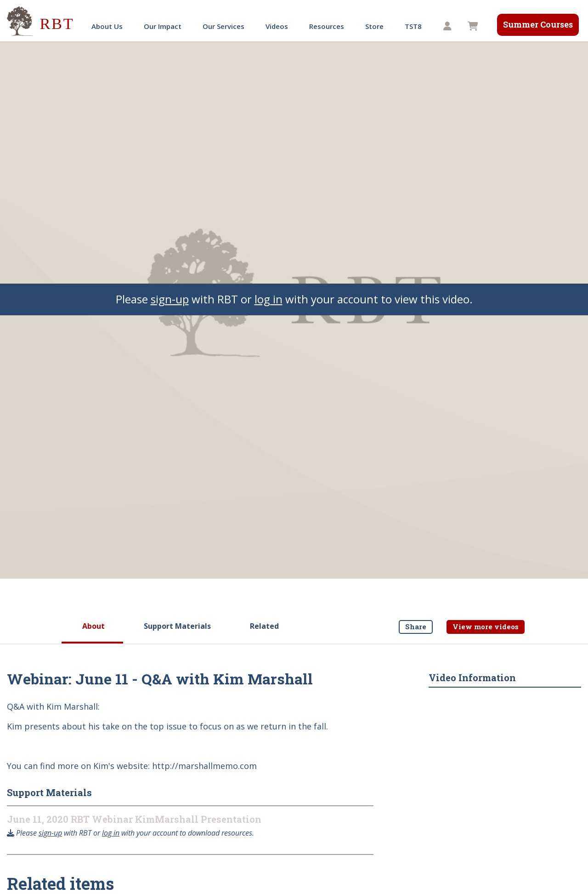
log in (269, 299)
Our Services (223, 26)
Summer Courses (538, 24)
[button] (449, 26)
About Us (107, 26)
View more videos (486, 626)
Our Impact (163, 26)
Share (416, 626)
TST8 (413, 26)
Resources (327, 26)
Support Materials (177, 626)
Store (374, 26)
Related (264, 626)
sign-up (170, 299)
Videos (277, 26)
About (93, 626)
